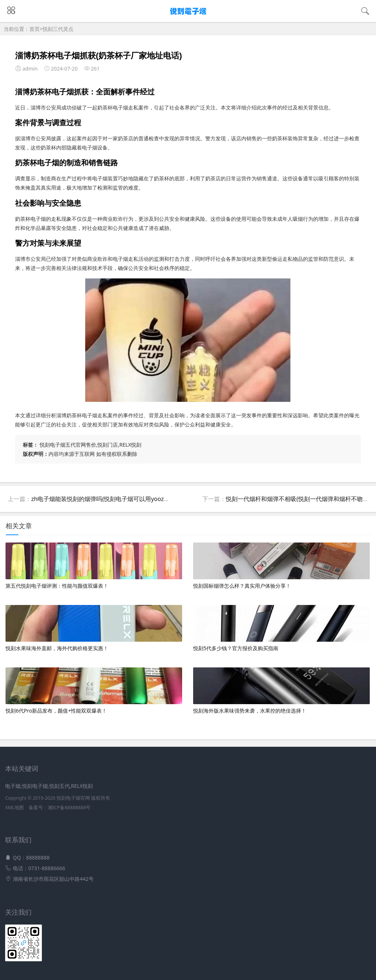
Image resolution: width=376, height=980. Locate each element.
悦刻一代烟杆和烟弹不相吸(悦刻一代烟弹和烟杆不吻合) (298, 499)
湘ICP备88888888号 (69, 808)
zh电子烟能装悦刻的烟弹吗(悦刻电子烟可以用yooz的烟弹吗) (110, 499)
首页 (35, 29)
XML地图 (15, 808)
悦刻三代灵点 (58, 29)
